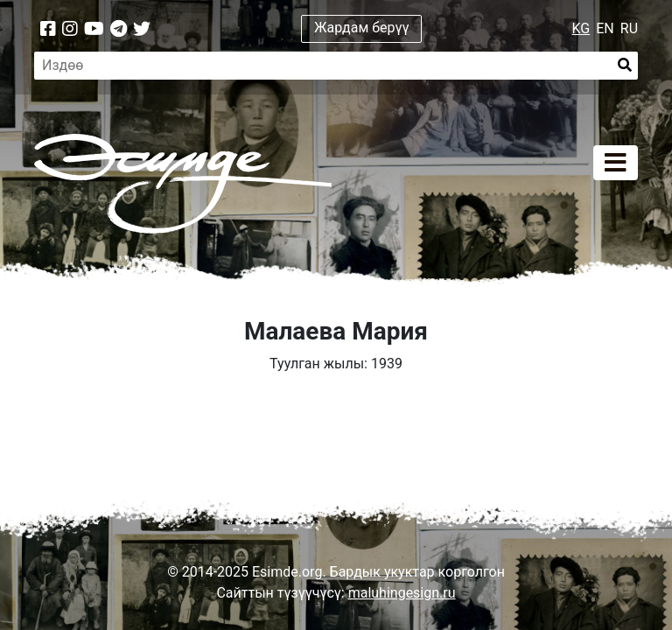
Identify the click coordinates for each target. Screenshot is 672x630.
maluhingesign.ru (402, 593)
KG (581, 28)
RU (629, 28)
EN (605, 28)
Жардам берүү (362, 28)
